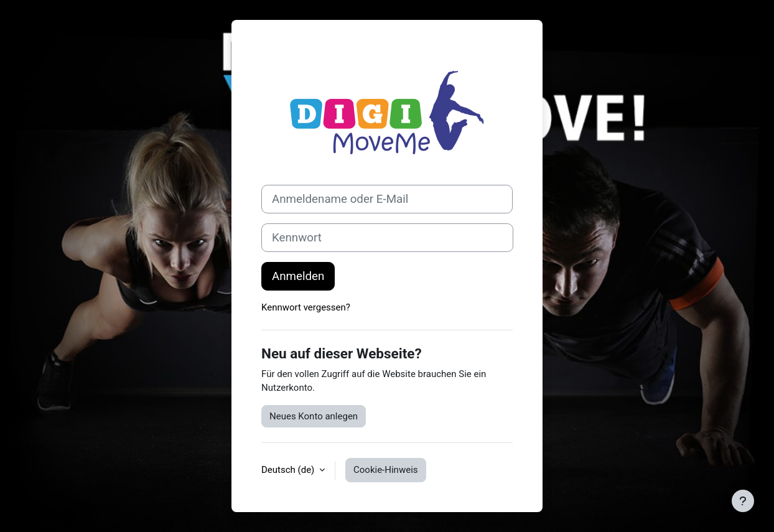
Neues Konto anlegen (314, 416)
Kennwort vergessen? (306, 307)
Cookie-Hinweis (385, 470)
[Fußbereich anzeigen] (743, 501)
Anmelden (298, 276)
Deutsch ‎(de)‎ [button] (289, 470)
